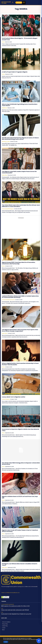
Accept (5, 642)
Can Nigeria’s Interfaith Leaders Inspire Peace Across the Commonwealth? (19, 172)
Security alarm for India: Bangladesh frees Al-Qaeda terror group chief (16, 614)
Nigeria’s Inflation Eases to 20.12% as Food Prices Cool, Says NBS (20, 497)
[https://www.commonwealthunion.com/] (6, 2)
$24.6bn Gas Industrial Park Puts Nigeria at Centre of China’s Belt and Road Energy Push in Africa (20, 138)
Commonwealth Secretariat (8, 300)
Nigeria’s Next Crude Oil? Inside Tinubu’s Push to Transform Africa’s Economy (20, 531)
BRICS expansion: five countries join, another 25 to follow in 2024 (15, 606)
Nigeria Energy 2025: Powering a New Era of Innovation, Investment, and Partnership (19, 263)
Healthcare (4, 108)
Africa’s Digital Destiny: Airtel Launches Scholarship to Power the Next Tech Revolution (20, 364)
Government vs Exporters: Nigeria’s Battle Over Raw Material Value (20, 430)
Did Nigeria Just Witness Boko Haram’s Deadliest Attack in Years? (20, 564)
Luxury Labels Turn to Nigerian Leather (14, 397)
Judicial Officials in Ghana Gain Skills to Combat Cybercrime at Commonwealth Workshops (20, 297)
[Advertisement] (21, 228)
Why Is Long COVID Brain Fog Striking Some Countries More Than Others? (20, 105)
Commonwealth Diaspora (8, 209)
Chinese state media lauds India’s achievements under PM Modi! (15, 610)
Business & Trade (6, 142)
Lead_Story (5, 175)
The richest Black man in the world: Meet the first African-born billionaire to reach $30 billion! (21, 206)
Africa (3, 42)
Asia (2, 608)
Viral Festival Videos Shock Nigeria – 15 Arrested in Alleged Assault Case (20, 39)
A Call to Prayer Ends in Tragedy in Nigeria (15, 72)
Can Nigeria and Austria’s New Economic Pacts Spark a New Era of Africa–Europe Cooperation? (20, 330)
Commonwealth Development (8, 604)
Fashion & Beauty (6, 399)
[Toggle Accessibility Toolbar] (39, 641)
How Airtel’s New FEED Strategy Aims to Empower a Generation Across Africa (21, 464)
